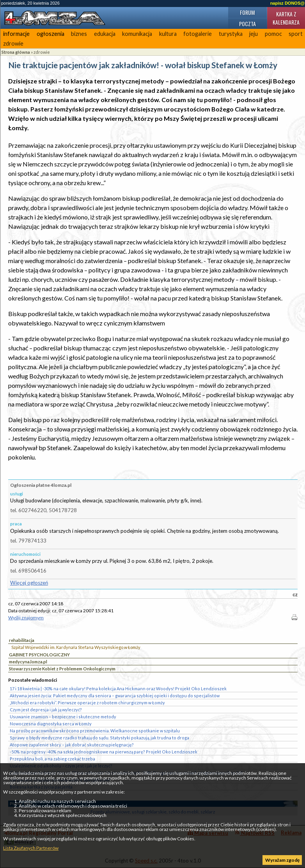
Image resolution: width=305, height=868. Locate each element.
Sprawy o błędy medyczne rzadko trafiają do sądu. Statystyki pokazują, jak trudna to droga (99, 738)
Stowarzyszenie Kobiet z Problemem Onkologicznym (62, 669)
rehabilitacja (22, 640)
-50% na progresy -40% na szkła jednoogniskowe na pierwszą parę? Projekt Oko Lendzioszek (104, 752)
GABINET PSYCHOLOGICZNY (39, 655)
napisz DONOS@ (287, 3)
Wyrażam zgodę (282, 860)
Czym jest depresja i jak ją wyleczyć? (46, 710)
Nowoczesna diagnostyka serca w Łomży (51, 724)
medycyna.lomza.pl (28, 662)
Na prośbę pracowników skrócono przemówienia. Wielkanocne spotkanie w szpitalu (95, 731)
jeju (254, 34)
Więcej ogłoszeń (29, 583)
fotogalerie (198, 34)
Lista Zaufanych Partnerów (31, 848)
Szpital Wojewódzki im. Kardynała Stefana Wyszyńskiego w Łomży (76, 647)
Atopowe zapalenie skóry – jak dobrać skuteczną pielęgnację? (72, 745)
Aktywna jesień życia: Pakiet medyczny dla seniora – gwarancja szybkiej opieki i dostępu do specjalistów (115, 696)
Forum (247, 12)
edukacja (105, 34)
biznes (79, 34)
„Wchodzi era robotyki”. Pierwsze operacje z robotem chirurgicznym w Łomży (87, 703)
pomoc (273, 34)
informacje (16, 34)
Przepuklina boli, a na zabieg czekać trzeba (52, 759)
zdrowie (13, 43)
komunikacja (137, 34)
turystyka (231, 34)
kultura (168, 34)
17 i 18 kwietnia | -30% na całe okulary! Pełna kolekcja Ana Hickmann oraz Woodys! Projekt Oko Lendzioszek (118, 689)
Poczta (247, 24)
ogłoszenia (51, 34)
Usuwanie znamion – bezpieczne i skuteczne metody (63, 717)
